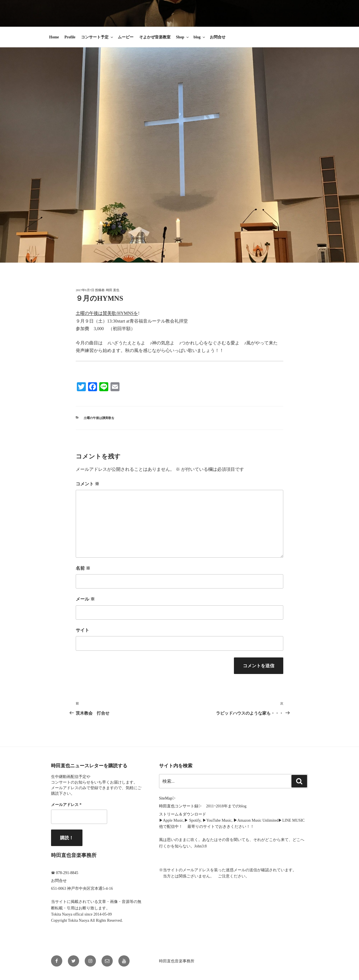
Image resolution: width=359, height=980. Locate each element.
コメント (88, 484)
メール (85, 599)
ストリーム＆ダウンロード (183, 814)
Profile (70, 37)
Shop (183, 37)
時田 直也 (113, 290)
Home (54, 37)
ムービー (126, 37)
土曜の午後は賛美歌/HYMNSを (107, 313)
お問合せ (218, 37)
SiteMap (166, 798)
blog (200, 37)
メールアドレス (66, 805)
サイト (82, 630)
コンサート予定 (97, 37)
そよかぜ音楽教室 (155, 37)
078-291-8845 (67, 873)
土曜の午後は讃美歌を (99, 418)
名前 (83, 568)
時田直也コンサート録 (179, 806)
